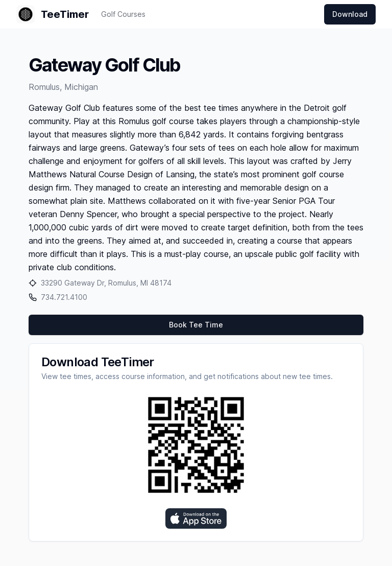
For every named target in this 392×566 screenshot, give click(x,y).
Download (350, 14)
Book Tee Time (196, 325)
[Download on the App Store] (196, 518)
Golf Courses (123, 14)
